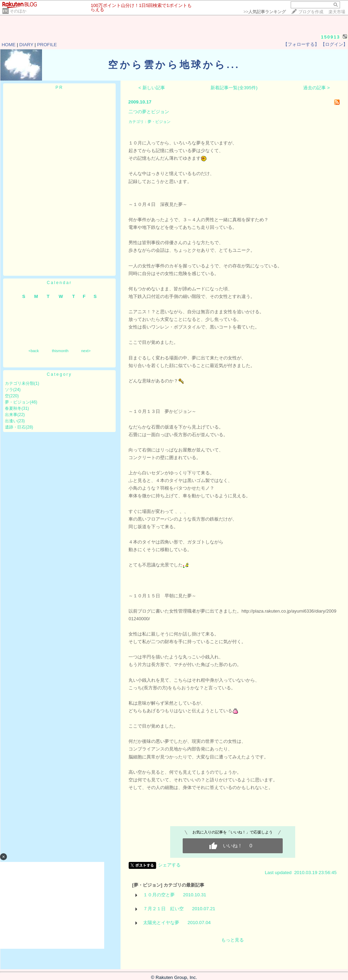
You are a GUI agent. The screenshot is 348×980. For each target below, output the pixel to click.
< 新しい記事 (152, 88)
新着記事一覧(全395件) (234, 88)
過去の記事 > (317, 88)
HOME (9, 45)
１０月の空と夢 (159, 895)
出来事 (11, 415)
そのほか (18, 11)
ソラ (9, 390)
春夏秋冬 (13, 408)
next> (86, 351)
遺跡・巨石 (15, 427)
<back (34, 351)
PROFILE (47, 45)
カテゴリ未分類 (19, 383)
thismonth (60, 351)
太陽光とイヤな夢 (161, 923)
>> (265, 12)
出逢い (11, 421)
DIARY (26, 45)
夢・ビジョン (17, 402)
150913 (330, 37)
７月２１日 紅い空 (163, 909)
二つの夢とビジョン (149, 112)
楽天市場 (337, 12)
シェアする (169, 865)
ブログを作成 (311, 12)
